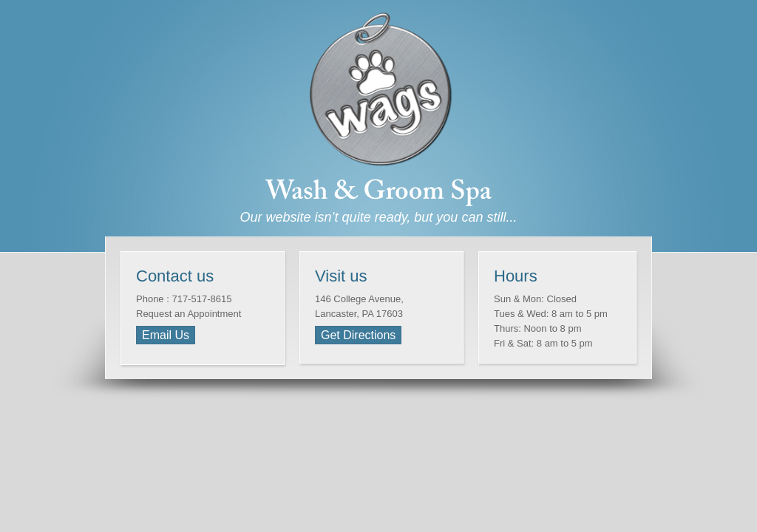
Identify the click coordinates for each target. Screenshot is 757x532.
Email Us (166, 335)
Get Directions (358, 335)
